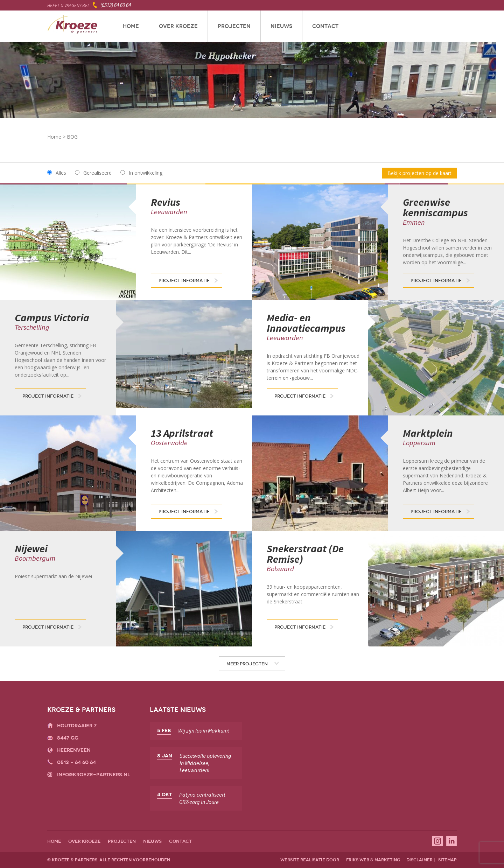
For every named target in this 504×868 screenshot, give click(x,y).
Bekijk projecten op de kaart (419, 173)
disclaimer (419, 860)
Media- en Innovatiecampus (306, 323)
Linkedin (451, 841)
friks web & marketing (373, 860)
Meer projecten (247, 664)
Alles (61, 173)
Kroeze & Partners (73, 26)
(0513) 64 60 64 (116, 5)
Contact (325, 26)
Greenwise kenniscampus (435, 207)
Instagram (437, 841)
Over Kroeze (178, 26)
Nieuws (281, 26)
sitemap (447, 860)
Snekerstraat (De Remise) (305, 554)
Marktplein (428, 433)
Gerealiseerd (97, 173)
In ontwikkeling (146, 173)
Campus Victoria (52, 317)
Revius (166, 202)
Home (131, 26)
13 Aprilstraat (182, 433)
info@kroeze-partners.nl (94, 775)
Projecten (234, 26)
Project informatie (184, 281)
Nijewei (31, 548)
